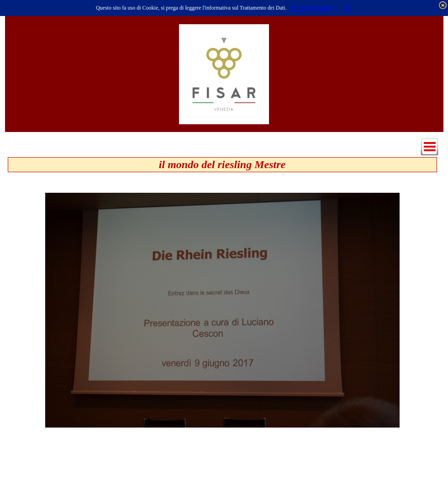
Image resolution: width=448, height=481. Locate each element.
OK (347, 8)
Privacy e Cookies (312, 8)
